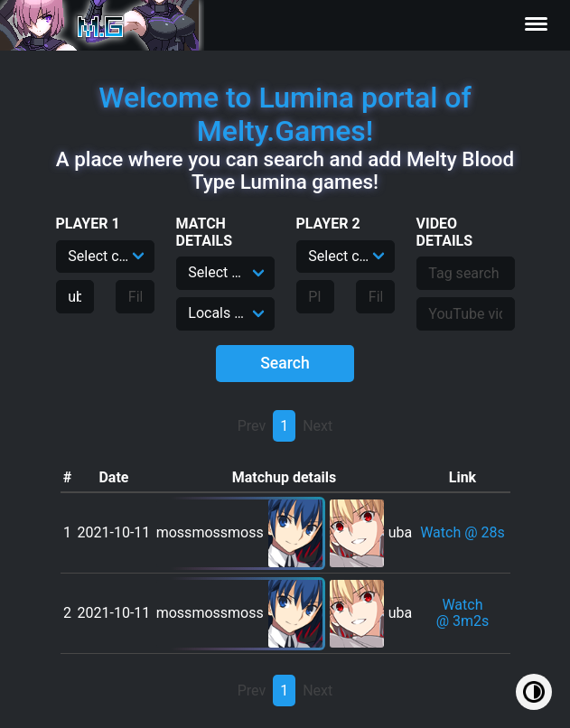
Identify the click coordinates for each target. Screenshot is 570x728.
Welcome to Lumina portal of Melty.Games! (285, 114)
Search (285, 363)
